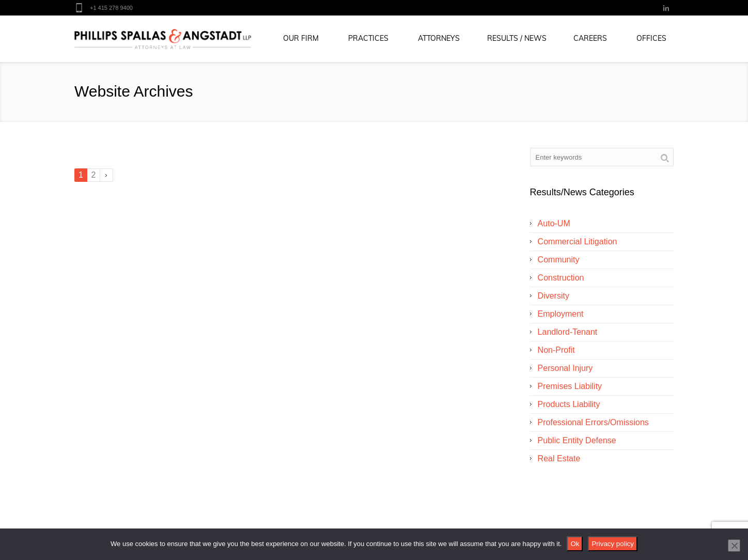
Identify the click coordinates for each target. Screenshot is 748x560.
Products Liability (569, 404)
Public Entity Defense (577, 440)
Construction (561, 278)
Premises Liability (570, 386)
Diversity (554, 296)
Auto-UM (554, 223)
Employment (561, 314)
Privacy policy (612, 544)
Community (559, 260)
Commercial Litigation (578, 242)
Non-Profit (556, 350)
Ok (575, 544)
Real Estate (559, 458)
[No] (734, 546)
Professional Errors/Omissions (593, 422)
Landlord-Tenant (568, 332)
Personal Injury (565, 368)
